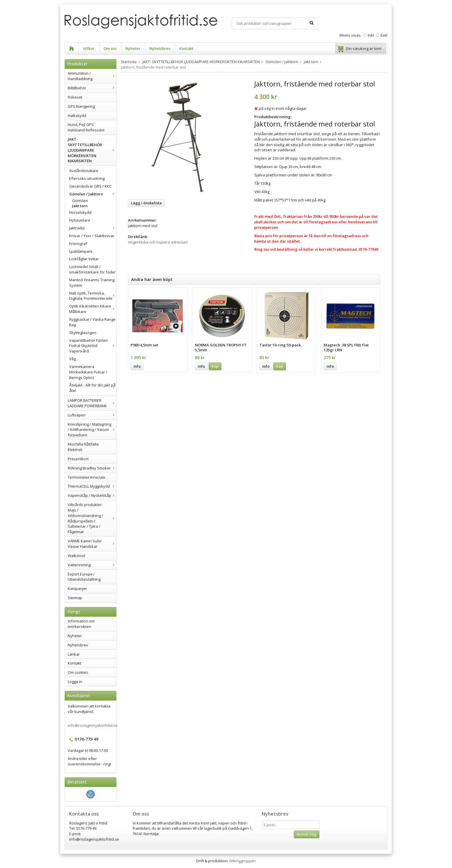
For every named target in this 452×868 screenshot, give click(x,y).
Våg (72, 359)
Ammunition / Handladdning (92, 76)
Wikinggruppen (242, 861)
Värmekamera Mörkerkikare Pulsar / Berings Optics (88, 372)
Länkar (74, 654)
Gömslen (80, 201)
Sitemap (75, 598)
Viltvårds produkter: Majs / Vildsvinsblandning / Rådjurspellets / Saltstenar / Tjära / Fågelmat (92, 518)
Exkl (384, 35)
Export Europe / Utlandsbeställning (84, 577)
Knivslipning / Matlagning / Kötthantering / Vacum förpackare (92, 430)
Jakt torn (80, 206)
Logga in (75, 682)
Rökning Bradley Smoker (92, 468)
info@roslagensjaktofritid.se (93, 725)
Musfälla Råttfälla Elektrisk (83, 447)
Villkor (89, 48)
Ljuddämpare (81, 251)
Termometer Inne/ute (86, 477)
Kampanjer (77, 588)
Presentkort (78, 459)
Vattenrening (92, 565)
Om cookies (78, 672)
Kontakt (186, 48)
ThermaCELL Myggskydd (92, 486)
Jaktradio (93, 228)
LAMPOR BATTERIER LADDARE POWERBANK (92, 403)
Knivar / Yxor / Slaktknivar (92, 236)
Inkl (371, 35)
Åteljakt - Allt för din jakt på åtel (93, 388)
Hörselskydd (80, 212)
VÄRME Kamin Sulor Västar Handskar (92, 544)
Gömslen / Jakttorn (93, 194)
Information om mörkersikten (81, 624)
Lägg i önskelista (146, 203)
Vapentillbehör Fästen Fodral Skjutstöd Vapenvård (93, 346)
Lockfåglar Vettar (84, 259)
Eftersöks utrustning (87, 178)
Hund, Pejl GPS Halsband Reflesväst (86, 127)
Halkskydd (77, 116)
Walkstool (76, 556)
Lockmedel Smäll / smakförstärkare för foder (92, 269)
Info (137, 366)
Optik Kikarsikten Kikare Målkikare (93, 309)
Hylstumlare (80, 220)
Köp (215, 366)
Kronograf (78, 244)
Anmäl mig (307, 834)
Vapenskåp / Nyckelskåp (92, 495)
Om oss (110, 48)
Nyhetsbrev (160, 48)
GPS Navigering (81, 106)
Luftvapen (92, 415)
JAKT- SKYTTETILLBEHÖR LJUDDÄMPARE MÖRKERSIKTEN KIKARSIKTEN (92, 150)
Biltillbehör (92, 88)
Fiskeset (75, 97)
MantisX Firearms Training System (92, 283)
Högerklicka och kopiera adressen (158, 242)
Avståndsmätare (84, 171)
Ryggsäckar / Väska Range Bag (92, 322)
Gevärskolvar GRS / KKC (90, 186)
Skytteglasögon (83, 333)
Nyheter (133, 48)
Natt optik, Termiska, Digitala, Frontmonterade (93, 296)
